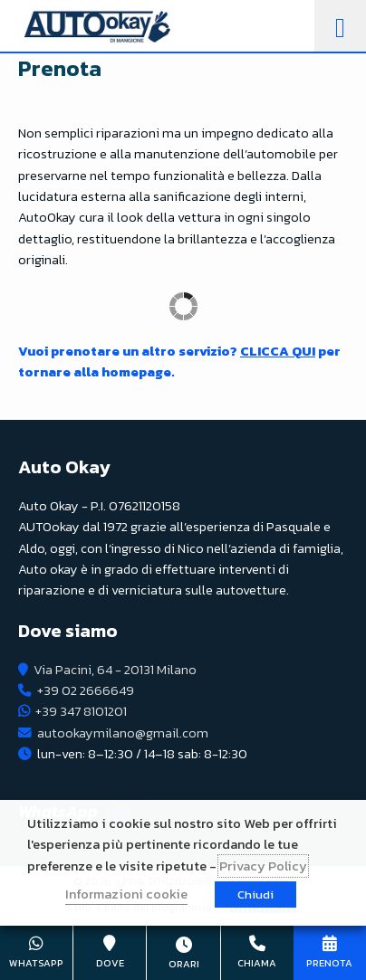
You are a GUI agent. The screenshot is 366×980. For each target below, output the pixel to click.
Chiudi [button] (255, 894)
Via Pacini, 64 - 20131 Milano (115, 670)
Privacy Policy (263, 866)
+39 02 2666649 (86, 690)
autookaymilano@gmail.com (123, 733)
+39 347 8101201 (81, 711)
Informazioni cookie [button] (126, 894)
